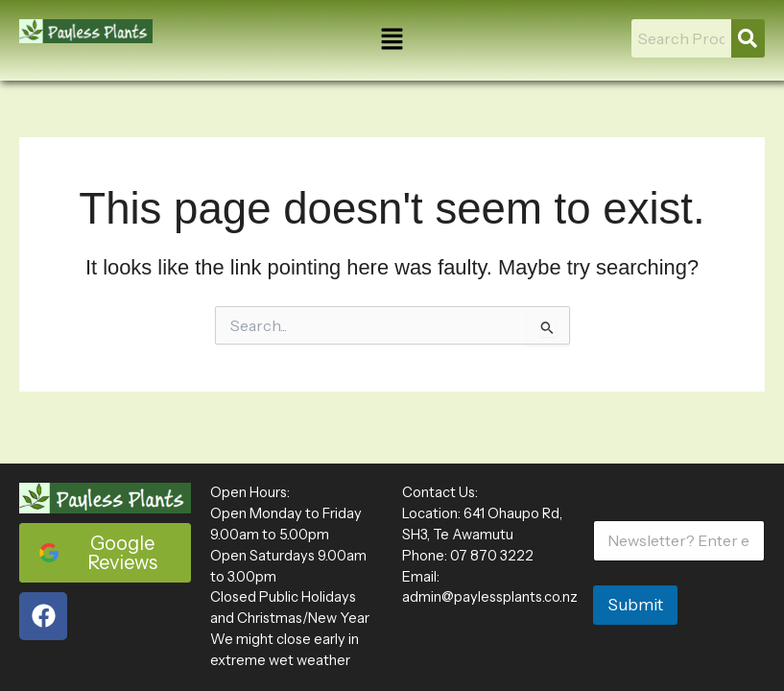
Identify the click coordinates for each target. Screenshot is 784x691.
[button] (392, 40)
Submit (635, 605)
